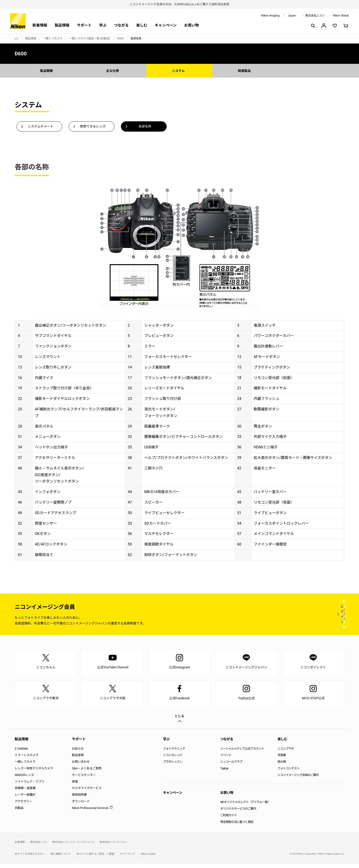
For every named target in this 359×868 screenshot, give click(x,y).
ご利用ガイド (228, 819)
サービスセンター (84, 779)
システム (179, 71)
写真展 (282, 759)
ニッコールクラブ (231, 766)
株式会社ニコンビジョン (113, 846)
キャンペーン (166, 25)
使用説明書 (79, 799)
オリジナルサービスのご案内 (238, 813)
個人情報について (61, 858)
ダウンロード (81, 805)
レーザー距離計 (25, 799)
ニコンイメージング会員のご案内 (298, 779)
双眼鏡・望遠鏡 (25, 792)
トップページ (16, 39)
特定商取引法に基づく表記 (237, 826)
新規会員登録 (317, 618)
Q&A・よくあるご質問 (87, 772)
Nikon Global (341, 16)
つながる (121, 25)
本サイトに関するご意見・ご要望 (95, 858)
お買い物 (191, 25)
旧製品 (19, 812)
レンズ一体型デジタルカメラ (34, 772)
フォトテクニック (174, 753)
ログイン (260, 618)
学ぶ (103, 25)
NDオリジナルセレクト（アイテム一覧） (245, 806)
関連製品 (245, 71)
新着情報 (40, 25)
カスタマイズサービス (87, 792)
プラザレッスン (173, 766)
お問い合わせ (81, 766)
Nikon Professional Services (90, 812)
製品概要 (48, 71)
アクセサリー (23, 805)
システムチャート (40, 127)
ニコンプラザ (286, 753)
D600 (120, 38)
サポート (84, 25)
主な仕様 (114, 71)
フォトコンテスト (288, 772)
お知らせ (78, 753)
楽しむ (142, 25)
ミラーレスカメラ (27, 759)
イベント (226, 759)
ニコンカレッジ (173, 759)
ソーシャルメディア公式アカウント (242, 753)
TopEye (224, 772)
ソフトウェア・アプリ (30, 786)
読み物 (282, 766)
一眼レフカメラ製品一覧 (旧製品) (90, 38)
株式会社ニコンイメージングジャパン (74, 846)
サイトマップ (128, 858)
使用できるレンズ (93, 127)
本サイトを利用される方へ (30, 858)
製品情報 (62, 25)
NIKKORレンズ (24, 779)
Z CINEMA (21, 753)
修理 (75, 786)
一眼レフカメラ (53, 38)
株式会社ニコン (315, 16)
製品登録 (78, 759)
